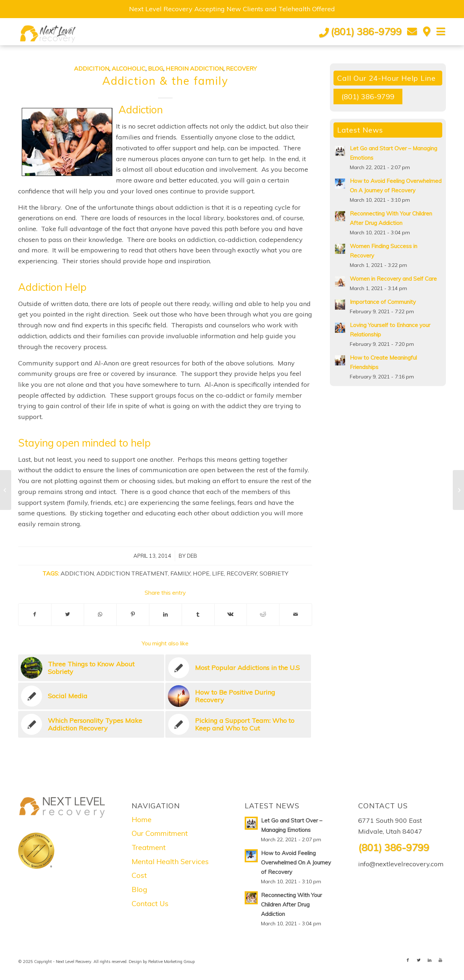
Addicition (92, 68)
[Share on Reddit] (263, 615)
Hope (201, 573)
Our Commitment (160, 833)
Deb (192, 556)
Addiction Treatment (132, 573)
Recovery (241, 68)
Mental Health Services (170, 861)
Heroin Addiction (194, 68)
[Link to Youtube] (440, 960)
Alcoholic (129, 68)
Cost (139, 875)
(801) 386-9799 (366, 32)
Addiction (77, 573)
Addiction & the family (165, 81)
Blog (156, 68)
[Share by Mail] (296, 615)
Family (180, 573)
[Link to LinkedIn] (430, 960)
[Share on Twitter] (68, 615)
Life (218, 573)
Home (142, 819)
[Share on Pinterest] (133, 615)
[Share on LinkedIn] (165, 615)
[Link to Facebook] (408, 960)
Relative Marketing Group (171, 962)
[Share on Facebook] (35, 615)
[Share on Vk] (231, 615)
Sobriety (274, 573)
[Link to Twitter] (419, 960)
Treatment (149, 847)
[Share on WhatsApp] (100, 615)
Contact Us (150, 903)
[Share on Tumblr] (198, 615)
